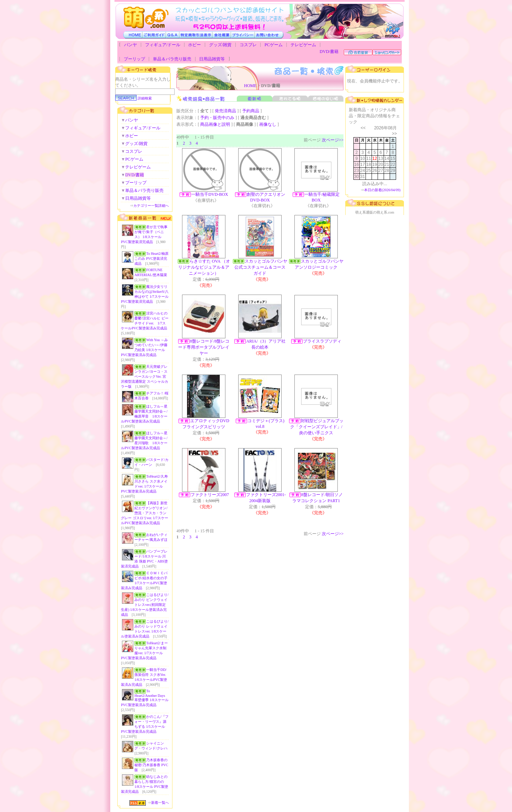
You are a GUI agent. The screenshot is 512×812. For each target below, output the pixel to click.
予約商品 (251, 111)
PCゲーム (274, 45)
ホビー (194, 45)
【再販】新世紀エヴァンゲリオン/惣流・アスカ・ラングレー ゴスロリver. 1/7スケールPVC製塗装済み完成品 (145, 513)
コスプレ (248, 45)
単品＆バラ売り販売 (172, 59)
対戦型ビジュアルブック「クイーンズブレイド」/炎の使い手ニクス (317, 427)
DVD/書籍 (329, 52)
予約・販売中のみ (217, 118)
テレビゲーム (303, 45)
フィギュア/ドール (163, 45)
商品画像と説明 (215, 124)
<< (363, 128)
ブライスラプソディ (322, 341)
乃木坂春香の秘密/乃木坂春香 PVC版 (151, 765)
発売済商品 (225, 111)
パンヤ (130, 45)
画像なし (268, 124)
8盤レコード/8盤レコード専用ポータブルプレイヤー (204, 347)
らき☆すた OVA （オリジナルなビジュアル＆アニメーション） (204, 267)
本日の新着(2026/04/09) (382, 190)
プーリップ (134, 59)
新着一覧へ (160, 803)
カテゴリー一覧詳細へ (151, 206)
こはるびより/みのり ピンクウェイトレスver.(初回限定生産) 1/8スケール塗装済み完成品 (145, 605)
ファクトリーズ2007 (210, 495)
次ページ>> (333, 140)
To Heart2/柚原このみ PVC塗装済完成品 (151, 259)
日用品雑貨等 (212, 59)
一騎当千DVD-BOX (210, 194)
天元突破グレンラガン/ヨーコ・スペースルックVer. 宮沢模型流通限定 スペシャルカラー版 (145, 377)
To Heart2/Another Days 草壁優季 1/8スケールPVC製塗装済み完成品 (145, 698)
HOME (250, 86)
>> (394, 134)
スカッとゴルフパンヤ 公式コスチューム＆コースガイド (263, 267)
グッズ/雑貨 (220, 45)
